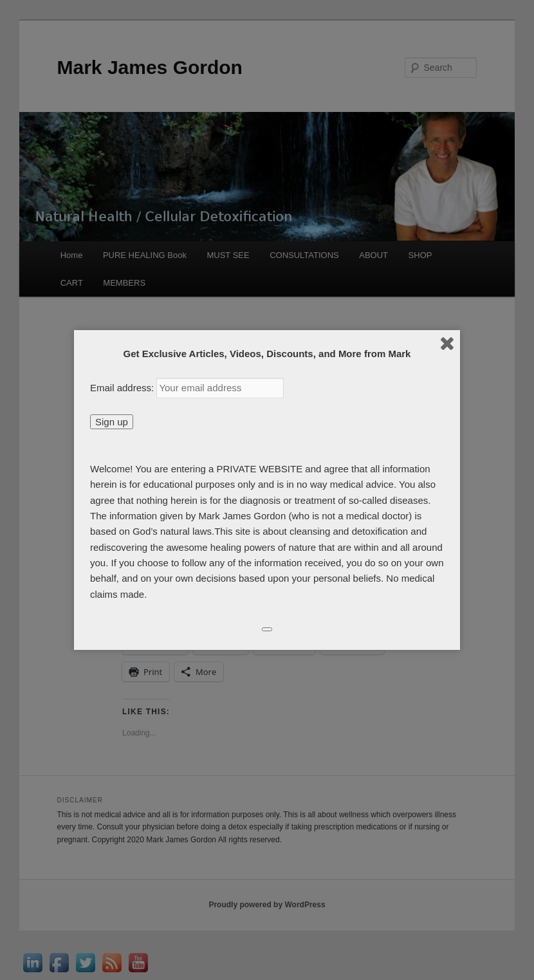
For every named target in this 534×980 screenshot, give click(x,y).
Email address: (123, 388)
